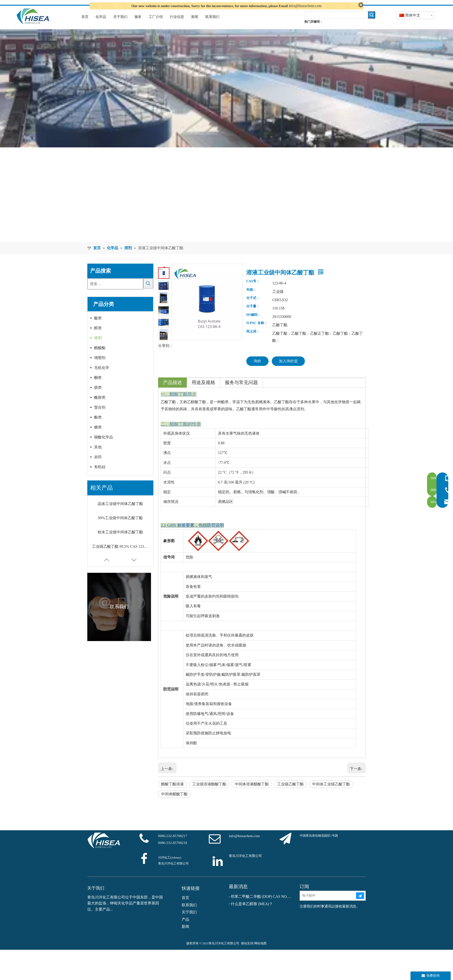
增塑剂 (100, 365)
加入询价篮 (288, 368)
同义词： (253, 339)
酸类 (98, 325)
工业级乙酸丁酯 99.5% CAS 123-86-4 (120, 554)
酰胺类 (100, 405)
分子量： (253, 314)
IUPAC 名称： (257, 330)
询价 (257, 368)
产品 (185, 927)
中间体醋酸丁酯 (174, 801)
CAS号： (253, 289)
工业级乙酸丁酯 (290, 791)
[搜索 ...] (115, 291)
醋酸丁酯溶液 (172, 791)
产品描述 (172, 390)
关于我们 (189, 919)
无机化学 (102, 375)
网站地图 (260, 951)
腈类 (98, 395)
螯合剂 (100, 415)
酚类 (98, 425)
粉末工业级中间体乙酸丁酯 (120, 539)
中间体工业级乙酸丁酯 (331, 791)
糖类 (98, 434)
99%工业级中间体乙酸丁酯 (120, 525)
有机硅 (100, 474)
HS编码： (254, 322)
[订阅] (360, 903)
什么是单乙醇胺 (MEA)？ (252, 911)
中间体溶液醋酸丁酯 (252, 791)
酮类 (98, 385)
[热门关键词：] (372, 22)
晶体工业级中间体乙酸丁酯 (120, 511)
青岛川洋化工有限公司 (245, 863)
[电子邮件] (328, 903)
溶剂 (98, 345)
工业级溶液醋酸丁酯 (209, 791)
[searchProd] (336, 22)
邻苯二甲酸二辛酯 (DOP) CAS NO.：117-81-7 (262, 904)
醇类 (98, 335)
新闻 (185, 934)
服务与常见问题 (241, 390)
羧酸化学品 (104, 444)
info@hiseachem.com (305, 6)
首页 (185, 905)
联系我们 (189, 912)
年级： (251, 297)
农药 (98, 464)
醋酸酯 (100, 355)
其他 (98, 454)
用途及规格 (203, 390)
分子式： (253, 305)
